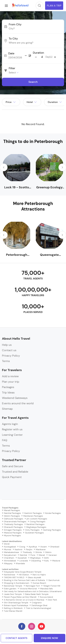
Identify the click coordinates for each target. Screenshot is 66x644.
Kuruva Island (46, 597)
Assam (44, 547)
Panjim (29, 549)
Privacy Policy (11, 356)
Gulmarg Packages (52, 530)
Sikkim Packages (12, 516)
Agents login (10, 424)
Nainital (23, 555)
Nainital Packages (12, 513)
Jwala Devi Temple (13, 594)
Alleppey (8, 563)
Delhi (46, 558)
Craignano (37, 603)
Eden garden (10, 589)
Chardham (9, 558)
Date (11, 53)
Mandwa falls (46, 589)
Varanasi (53, 555)
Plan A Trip (54, 6)
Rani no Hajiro (39, 575)
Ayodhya (33, 547)
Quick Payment (12, 477)
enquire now (49, 638)
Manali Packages (12, 510)
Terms (6, 361)
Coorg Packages (37, 522)
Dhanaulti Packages (13, 527)
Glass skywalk (34, 577)
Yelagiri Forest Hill (52, 586)
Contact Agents (16, 638)
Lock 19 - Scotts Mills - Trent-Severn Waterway (17, 187)
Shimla (39, 552)
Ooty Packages (32, 530)
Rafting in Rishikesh (13, 608)
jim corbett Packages (37, 519)
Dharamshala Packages (15, 522)
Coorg (22, 547)
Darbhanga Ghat (40, 605)
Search (33, 82)
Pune (33, 555)
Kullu (47, 561)
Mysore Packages (12, 536)
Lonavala (24, 561)
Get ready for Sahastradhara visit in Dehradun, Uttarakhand (33, 591)
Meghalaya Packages (36, 527)
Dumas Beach (39, 583)
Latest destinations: (12, 541)
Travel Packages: (10, 508)
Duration (38, 53)
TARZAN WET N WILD (14, 577)
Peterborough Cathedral (17, 255)
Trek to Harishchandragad (39, 608)
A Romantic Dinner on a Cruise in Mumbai (24, 600)
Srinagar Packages (13, 530)
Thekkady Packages (14, 524)
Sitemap (7, 409)
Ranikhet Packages (36, 524)
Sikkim (48, 552)
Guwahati (22, 558)
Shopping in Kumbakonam (17, 583)
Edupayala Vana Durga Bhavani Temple (23, 572)
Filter (12, 68)
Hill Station (24, 575)
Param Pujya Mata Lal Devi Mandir (20, 597)
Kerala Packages (53, 513)
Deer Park (52, 600)
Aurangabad (10, 547)
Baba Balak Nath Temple (37, 594)
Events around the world (18, 403)
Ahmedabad (10, 561)
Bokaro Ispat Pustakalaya (16, 605)
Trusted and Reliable (15, 472)
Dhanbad (55, 547)
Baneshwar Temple (13, 586)
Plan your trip (11, 382)
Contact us (9, 350)
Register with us (12, 429)
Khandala (20, 563)
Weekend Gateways (15, 398)
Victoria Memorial (28, 589)
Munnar (8, 549)
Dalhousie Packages (14, 519)
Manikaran (41, 549)
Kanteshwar (10, 575)
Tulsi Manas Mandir (13, 611)
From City (15, 24)
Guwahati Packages (34, 533)
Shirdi (7, 544)
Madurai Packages (13, 533)
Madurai (56, 561)
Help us (7, 345)
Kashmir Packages (33, 513)
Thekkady (27, 552)
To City (13, 39)
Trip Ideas (8, 392)
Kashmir (19, 549)
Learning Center (12, 435)
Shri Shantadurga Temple (16, 603)
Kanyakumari (10, 555)
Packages (8, 387)
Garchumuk (54, 580)
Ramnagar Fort (33, 586)
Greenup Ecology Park (49, 187)
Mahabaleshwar (12, 552)
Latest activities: (10, 569)
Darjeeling (36, 561)
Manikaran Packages (33, 516)
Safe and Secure (12, 466)
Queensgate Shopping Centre (49, 255)
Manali (42, 555)
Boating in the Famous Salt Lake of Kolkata (24, 580)
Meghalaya (35, 558)
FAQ (5, 440)
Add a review (10, 376)
